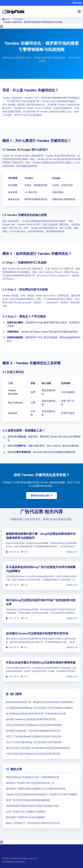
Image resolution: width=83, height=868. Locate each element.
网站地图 (77, 3)
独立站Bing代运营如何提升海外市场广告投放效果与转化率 (36, 714)
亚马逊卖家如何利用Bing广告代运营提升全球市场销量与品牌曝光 (39, 708)
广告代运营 (18, 19)
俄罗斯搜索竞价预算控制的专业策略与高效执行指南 (32, 806)
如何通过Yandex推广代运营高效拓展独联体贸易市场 (33, 731)
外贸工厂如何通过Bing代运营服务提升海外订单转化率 (34, 736)
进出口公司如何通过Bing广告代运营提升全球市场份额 (34, 742)
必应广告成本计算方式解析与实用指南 (26, 812)
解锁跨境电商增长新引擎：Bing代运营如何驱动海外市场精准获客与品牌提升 (41, 702)
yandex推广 (14, 221)
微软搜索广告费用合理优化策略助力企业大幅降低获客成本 (36, 789)
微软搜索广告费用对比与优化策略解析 (26, 817)
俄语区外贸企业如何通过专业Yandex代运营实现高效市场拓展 (38, 748)
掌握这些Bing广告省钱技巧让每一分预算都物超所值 (33, 777)
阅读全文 (72, 552)
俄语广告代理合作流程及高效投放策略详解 (28, 800)
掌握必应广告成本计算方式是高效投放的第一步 (30, 783)
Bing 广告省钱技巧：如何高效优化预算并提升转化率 (33, 823)
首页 (6, 19)
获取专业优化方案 (41, 496)
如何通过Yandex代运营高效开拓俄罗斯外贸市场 (37, 633)
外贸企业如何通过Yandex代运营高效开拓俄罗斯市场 (33, 754)
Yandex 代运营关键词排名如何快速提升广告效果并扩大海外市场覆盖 (41, 794)
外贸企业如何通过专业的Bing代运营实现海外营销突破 (41, 663)
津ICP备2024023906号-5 (14, 862)
